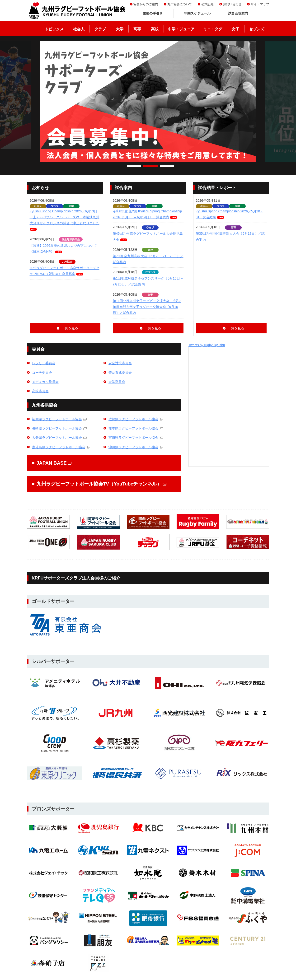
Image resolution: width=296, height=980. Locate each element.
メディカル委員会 (45, 382)
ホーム (34, 29)
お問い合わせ (232, 4)
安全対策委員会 (120, 363)
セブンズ (257, 29)
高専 (137, 29)
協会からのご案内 (146, 4)
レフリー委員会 (44, 363)
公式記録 (207, 4)
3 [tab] (167, 166)
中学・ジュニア (181, 29)
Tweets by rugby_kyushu (207, 345)
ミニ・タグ (213, 29)
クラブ (100, 29)
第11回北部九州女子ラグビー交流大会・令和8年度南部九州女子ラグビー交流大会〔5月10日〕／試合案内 (147, 307)
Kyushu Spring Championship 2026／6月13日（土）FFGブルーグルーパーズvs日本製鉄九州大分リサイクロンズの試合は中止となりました (65, 217)
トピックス (54, 29)
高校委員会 (40, 391)
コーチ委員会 (42, 373)
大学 (120, 29)
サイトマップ (260, 4)
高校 (155, 29)
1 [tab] (134, 166)
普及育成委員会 (120, 373)
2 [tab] (150, 166)
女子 (235, 29)
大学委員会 (117, 382)
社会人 (79, 29)
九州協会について (180, 4)
